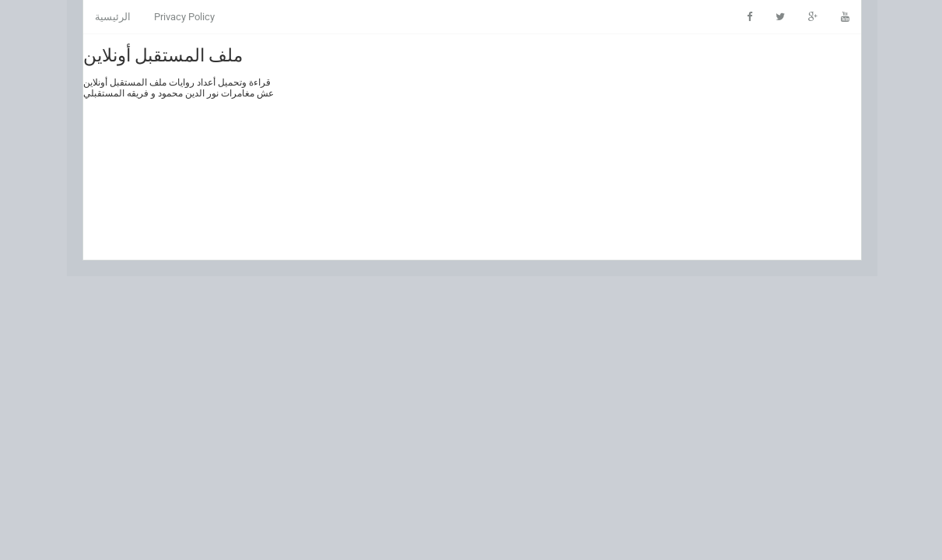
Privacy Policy (184, 17)
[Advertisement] (569, 147)
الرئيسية (112, 17)
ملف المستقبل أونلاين (162, 54)
